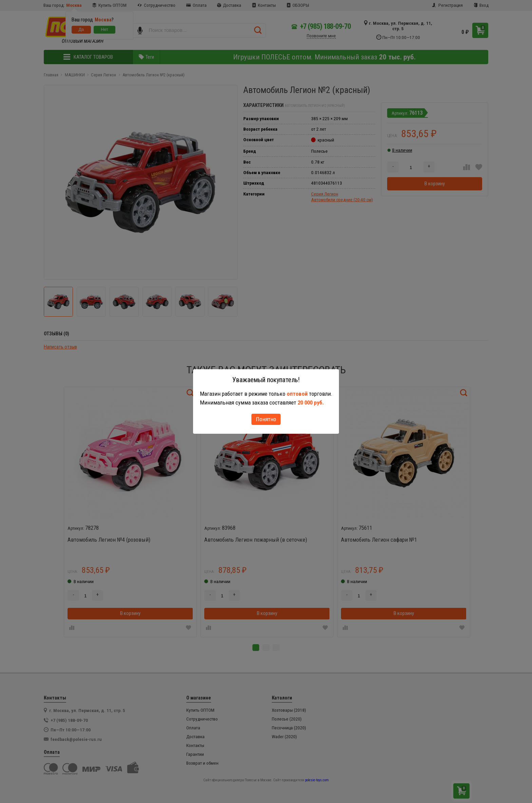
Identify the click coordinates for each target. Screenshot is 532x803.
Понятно (266, 419)
